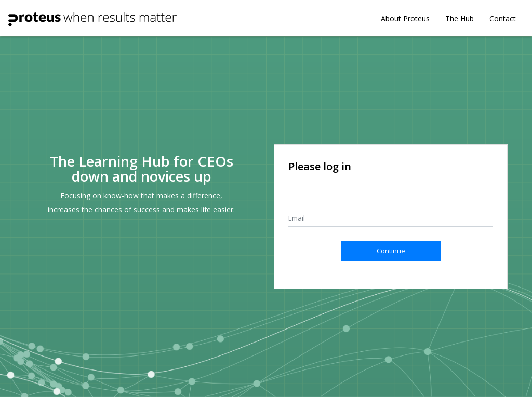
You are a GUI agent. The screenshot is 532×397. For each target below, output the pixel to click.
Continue (391, 251)
